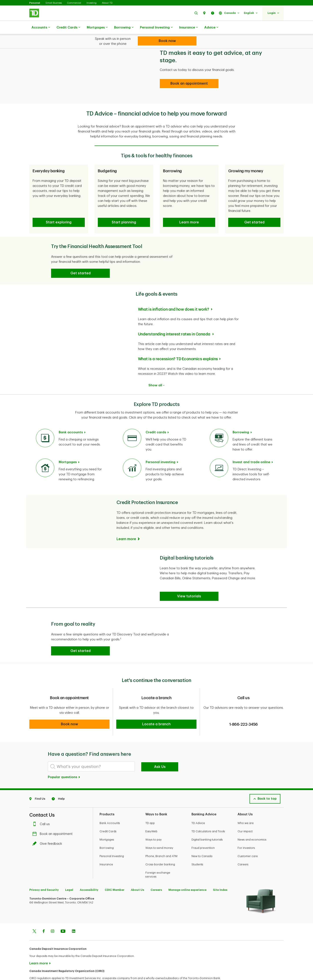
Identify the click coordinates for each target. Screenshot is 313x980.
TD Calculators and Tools (208, 817)
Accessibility (89, 875)
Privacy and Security (44, 875)
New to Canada (202, 842)
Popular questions (64, 763)
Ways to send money (159, 833)
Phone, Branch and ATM (161, 842)
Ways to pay (154, 825)
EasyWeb (151, 817)
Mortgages (97, 28)
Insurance (188, 28)
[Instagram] (52, 917)
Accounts (41, 28)
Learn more (39, 949)
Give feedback (48, 829)
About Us (137, 875)
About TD (107, 3)
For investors (246, 833)
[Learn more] (128, 528)
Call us (42, 810)
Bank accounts (71, 421)
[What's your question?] (91, 752)
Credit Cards (68, 28)
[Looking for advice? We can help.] (167, 41)
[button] (196, 13)
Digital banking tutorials (207, 825)
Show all (156, 374)
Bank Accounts (110, 808)
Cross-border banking (160, 850)
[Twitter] (34, 917)
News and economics (252, 825)
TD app (150, 808)
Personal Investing (156, 28)
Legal (69, 875)
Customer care (248, 842)
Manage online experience (187, 875)
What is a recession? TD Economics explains (178, 348)
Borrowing (124, 28)
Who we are (246, 808)
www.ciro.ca (39, 971)
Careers (243, 850)
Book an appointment (54, 819)
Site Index (220, 875)
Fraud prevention (203, 833)
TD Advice (198, 808)
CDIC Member (115, 875)
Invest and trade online (251, 451)
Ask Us (160, 752)
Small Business (54, 3)
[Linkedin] (74, 917)
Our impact (245, 817)
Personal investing (161, 451)
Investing (92, 3)
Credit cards (156, 421)
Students (197, 850)
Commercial (74, 3)
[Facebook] (43, 917)
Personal (35, 3)
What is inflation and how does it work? (174, 298)
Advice (211, 28)
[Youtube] (63, 917)
